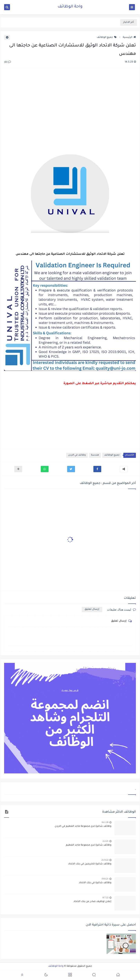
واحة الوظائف (70, 7)
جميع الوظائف (107, 37)
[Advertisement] (70, 112)
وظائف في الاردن (77, 455)
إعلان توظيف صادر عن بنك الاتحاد (92, 902)
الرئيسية (129, 37)
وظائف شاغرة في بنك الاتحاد (95, 883)
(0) (8, 62)
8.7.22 (106, 897)
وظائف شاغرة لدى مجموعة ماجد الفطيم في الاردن (83, 826)
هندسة (95, 455)
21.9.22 (105, 860)
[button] (97, 469)
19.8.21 (105, 879)
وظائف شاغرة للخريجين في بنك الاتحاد (90, 864)
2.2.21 (106, 841)
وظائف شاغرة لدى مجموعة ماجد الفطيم (89, 845)
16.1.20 (105, 822)
